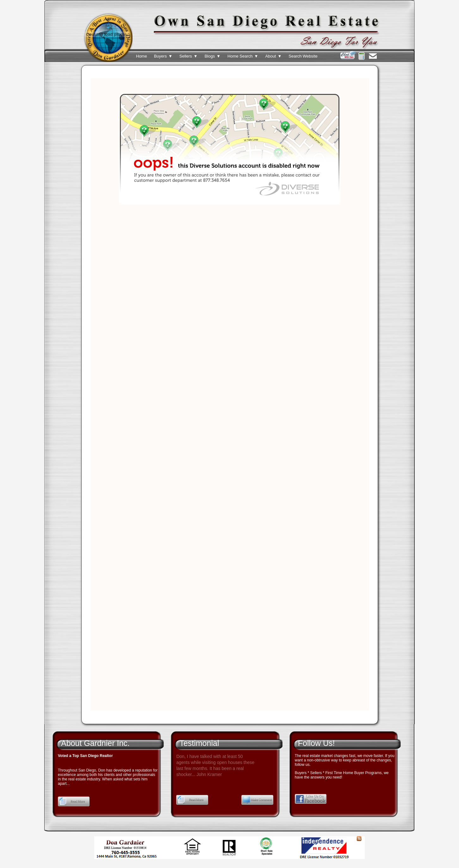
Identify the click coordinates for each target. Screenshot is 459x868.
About (273, 56)
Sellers (189, 56)
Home (142, 56)
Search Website (303, 56)
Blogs (213, 56)
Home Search (243, 56)
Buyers (163, 56)
